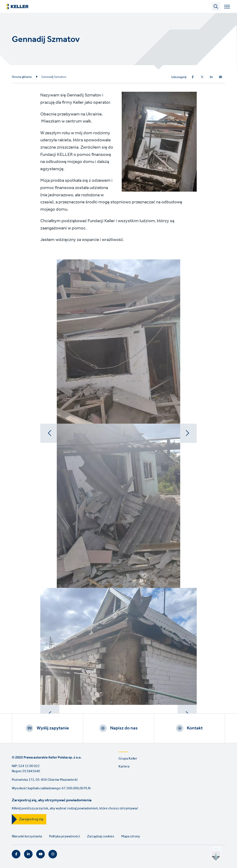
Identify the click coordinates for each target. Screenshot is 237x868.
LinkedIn (28, 854)
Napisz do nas (124, 728)
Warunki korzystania (27, 836)
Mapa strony (131, 836)
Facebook (16, 854)
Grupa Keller (128, 759)
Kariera (124, 767)
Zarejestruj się (31, 819)
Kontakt (195, 728)
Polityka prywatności (64, 836)
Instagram (53, 854)
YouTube (40, 854)
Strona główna (22, 77)
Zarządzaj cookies (101, 836)
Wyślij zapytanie (53, 728)
